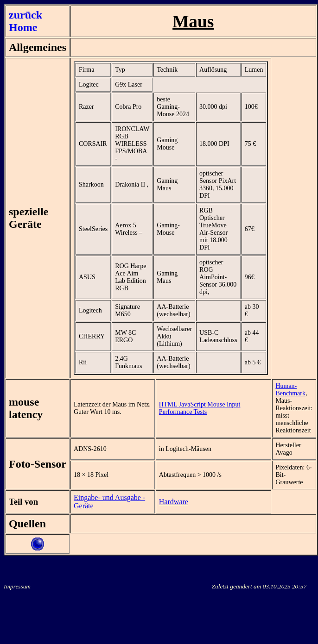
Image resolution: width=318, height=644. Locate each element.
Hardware (174, 502)
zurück (25, 15)
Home (23, 27)
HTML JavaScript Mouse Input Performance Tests (200, 408)
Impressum (17, 586)
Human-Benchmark (290, 390)
